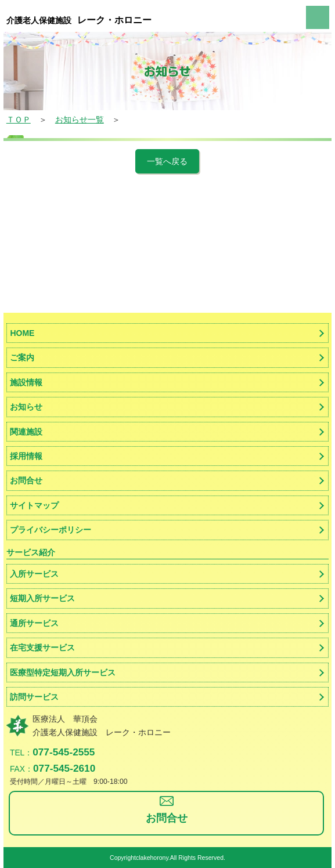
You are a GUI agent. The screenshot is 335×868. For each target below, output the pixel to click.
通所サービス (34, 623)
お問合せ (26, 480)
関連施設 (26, 432)
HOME (22, 333)
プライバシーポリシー (51, 530)
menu (318, 17)
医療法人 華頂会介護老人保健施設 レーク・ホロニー (102, 725)
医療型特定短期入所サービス (63, 672)
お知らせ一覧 (80, 120)
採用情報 (26, 456)
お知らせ (26, 407)
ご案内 (22, 357)
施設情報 (26, 382)
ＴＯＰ (19, 120)
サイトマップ (34, 505)
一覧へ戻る (167, 161)
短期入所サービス (42, 598)
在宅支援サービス (42, 648)
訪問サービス (34, 697)
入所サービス (34, 574)
